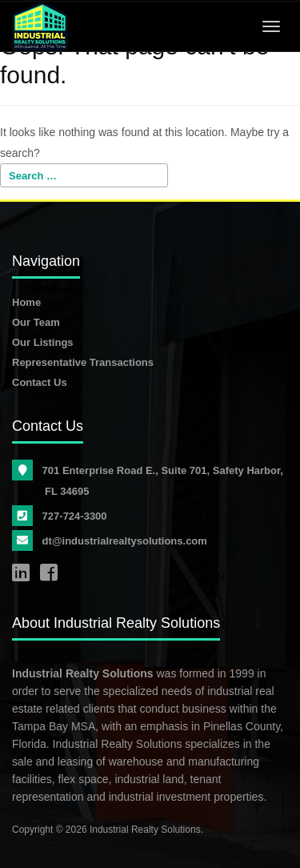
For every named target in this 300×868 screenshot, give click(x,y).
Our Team (36, 322)
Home (26, 302)
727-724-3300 (76, 516)
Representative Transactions (83, 362)
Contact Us (40, 382)
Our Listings (43, 342)
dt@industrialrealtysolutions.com (126, 541)
